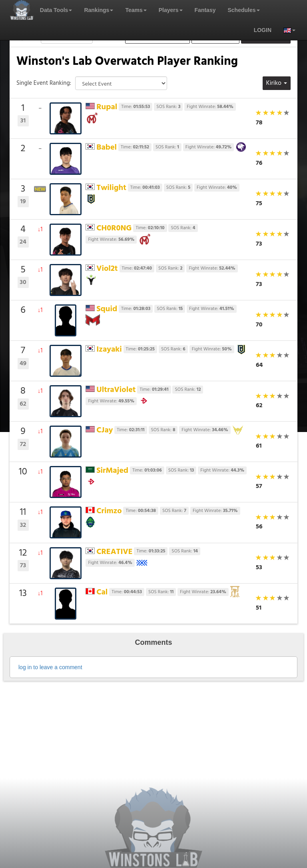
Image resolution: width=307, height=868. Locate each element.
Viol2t (107, 269)
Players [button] (171, 10)
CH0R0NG (114, 228)
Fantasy (205, 10)
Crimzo (109, 511)
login (263, 30)
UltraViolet (116, 390)
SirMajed (112, 471)
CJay (105, 430)
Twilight (111, 188)
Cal (102, 592)
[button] (286, 30)
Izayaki (109, 350)
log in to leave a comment (50, 667)
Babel (107, 148)
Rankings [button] (99, 10)
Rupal (107, 107)
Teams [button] (136, 10)
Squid (107, 309)
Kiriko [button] (277, 83)
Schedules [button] (243, 10)
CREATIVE (114, 552)
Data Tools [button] (56, 10)
